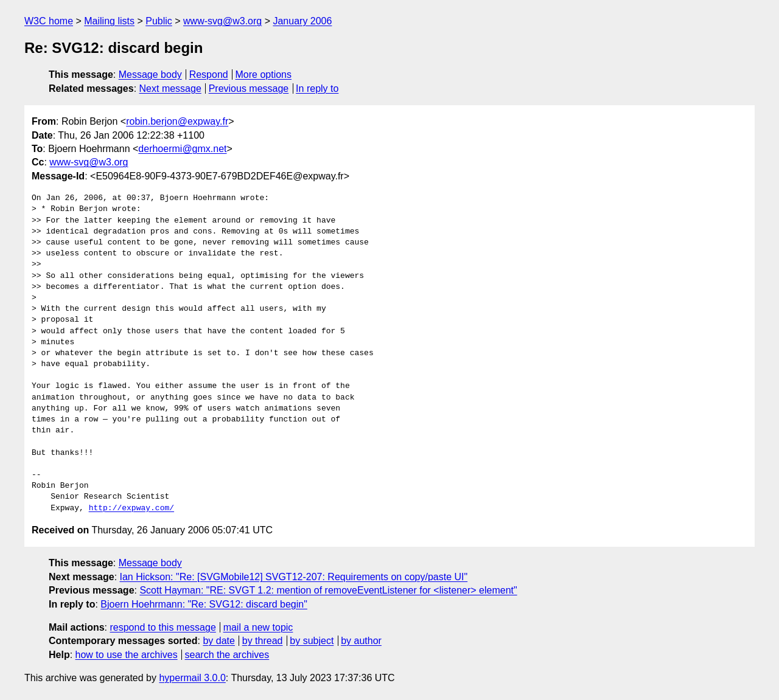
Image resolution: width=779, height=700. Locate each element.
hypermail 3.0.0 (192, 678)
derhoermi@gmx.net (182, 149)
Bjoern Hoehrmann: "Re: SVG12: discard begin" (204, 604)
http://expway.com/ (131, 508)
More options (264, 75)
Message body (150, 75)
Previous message (249, 88)
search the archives (227, 655)
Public (159, 21)
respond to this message (162, 627)
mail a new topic (258, 627)
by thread (263, 641)
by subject (312, 641)
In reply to (317, 88)
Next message (170, 88)
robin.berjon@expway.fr (177, 121)
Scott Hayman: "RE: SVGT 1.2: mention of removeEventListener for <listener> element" (328, 590)
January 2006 (302, 21)
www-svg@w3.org (222, 21)
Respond (209, 75)
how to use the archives (127, 655)
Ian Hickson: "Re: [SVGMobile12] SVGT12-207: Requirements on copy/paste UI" (294, 577)
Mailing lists (109, 21)
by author (361, 641)
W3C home (49, 21)
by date (218, 641)
